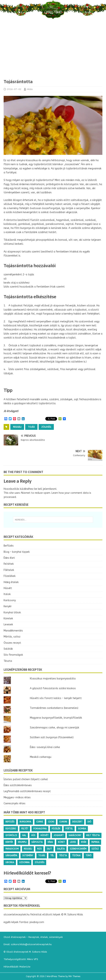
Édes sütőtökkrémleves (18, 785)
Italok (7, 594)
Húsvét (8, 588)
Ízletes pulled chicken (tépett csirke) (26, 779)
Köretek (8, 619)
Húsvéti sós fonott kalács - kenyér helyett (56, 698)
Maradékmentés (13, 631)
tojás (31, 427)
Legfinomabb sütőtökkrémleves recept (27, 791)
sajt (49, 849)
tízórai (76, 855)
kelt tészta (93, 835)
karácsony (75, 835)
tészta (63, 855)
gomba (82, 829)
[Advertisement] (53, 52)
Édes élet (9, 558)
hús (33, 835)
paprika (95, 842)
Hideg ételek (11, 582)
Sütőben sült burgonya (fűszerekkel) (52, 737)
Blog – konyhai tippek (17, 552)
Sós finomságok (13, 655)
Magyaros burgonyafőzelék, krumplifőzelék (56, 718)
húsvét (44, 835)
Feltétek (9, 564)
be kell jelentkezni (45, 489)
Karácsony (10, 600)
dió (89, 822)
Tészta (8, 661)
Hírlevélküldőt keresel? (27, 873)
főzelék (56, 829)
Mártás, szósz (12, 637)
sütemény (28, 855)
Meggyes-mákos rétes (17, 797)
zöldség (46, 427)
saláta (61, 849)
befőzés (10, 822)
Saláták (8, 649)
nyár (84, 842)
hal (24, 835)
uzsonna (24, 862)
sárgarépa (11, 855)
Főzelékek (10, 576)
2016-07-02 (14, 89)
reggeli (17, 427)
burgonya (25, 822)
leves (73, 842)
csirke (40, 822)
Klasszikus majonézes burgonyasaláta (53, 679)
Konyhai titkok (12, 613)
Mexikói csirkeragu (41, 757)
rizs (39, 849)
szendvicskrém (78, 849)
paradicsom (12, 849)
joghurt (59, 835)
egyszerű (11, 829)
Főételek (9, 570)
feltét (25, 829)
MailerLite (25, 967)
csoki (51, 822)
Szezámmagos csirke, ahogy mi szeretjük (55, 728)
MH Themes (74, 976)
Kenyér (8, 606)
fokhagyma (40, 829)
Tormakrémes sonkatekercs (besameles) (54, 708)
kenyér (9, 842)
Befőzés (9, 546)
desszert (77, 822)
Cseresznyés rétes (14, 803)
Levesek (8, 625)
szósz (95, 849)
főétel (69, 829)
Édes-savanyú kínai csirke (45, 747)
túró (89, 855)
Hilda (30, 89)
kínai (50, 842)
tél (52, 855)
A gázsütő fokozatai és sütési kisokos (53, 688)
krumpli (22, 842)
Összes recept (12, 643)
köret (61, 842)
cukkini (63, 822)
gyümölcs (11, 835)
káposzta (37, 842)
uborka (10, 862)
